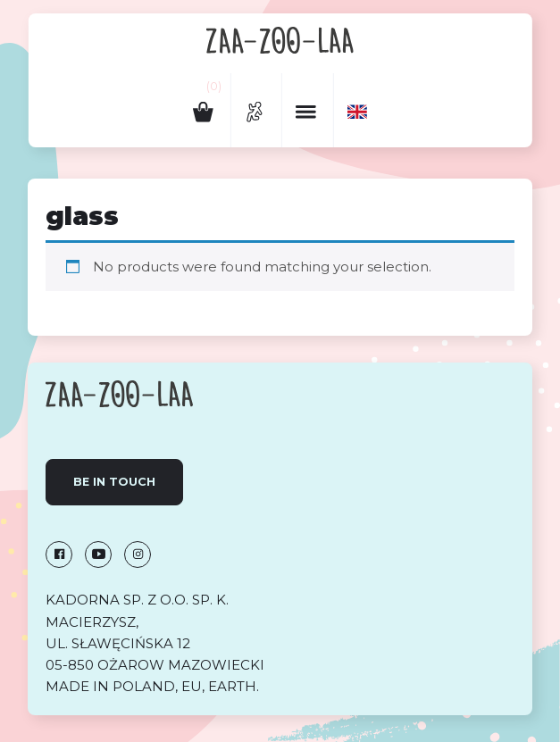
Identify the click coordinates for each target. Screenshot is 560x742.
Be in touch (114, 482)
